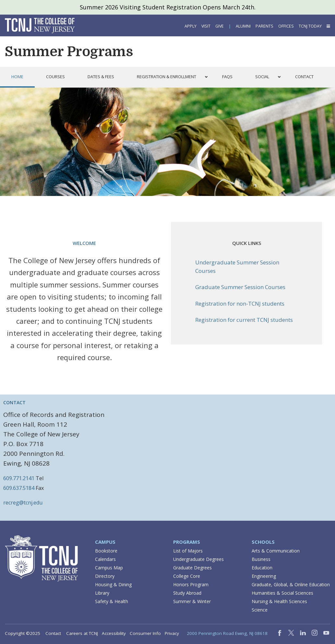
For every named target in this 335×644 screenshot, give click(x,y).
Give (220, 26)
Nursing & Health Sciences (279, 601)
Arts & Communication (276, 551)
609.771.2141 (19, 478)
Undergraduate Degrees (198, 559)
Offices (286, 26)
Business (261, 559)
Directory (105, 576)
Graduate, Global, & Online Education (291, 584)
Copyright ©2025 (23, 633)
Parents (264, 26)
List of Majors (188, 551)
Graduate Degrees (192, 568)
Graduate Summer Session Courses (240, 287)
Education (262, 568)
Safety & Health (112, 601)
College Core (187, 576)
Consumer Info (145, 633)
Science (260, 610)
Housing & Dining (113, 584)
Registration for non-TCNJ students (240, 304)
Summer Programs (69, 52)
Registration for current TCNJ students (244, 320)
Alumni (243, 26)
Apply (191, 26)
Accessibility (114, 633)
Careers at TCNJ (82, 633)
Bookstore (106, 551)
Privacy (172, 633)
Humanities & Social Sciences (282, 593)
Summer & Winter (192, 601)
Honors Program (191, 584)
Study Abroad (187, 593)
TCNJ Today (310, 26)
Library (102, 593)
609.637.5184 (19, 488)
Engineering (264, 576)
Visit (206, 26)
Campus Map (109, 568)
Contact (53, 633)
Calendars (105, 559)
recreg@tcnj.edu (23, 503)
